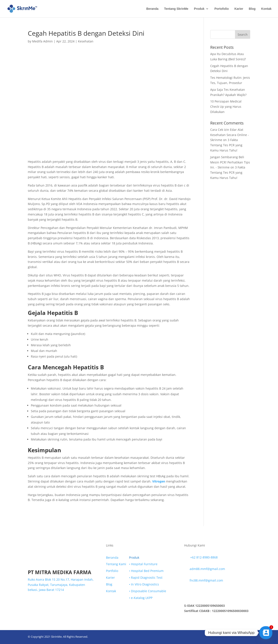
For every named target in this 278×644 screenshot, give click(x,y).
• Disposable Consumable (148, 591)
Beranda (152, 9)
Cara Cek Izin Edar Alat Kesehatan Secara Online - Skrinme (230, 135)
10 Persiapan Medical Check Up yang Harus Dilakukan (226, 107)
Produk (199, 9)
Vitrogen (159, 481)
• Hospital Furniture (143, 564)
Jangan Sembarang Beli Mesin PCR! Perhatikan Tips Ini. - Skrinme (230, 162)
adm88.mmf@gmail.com (207, 569)
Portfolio (112, 571)
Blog (252, 9)
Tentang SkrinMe (176, 9)
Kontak (266, 9)
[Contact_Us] (266, 633)
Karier (239, 9)
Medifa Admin (42, 41)
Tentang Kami (116, 564)
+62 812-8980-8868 (204, 557)
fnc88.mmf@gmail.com (206, 580)
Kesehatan (86, 41)
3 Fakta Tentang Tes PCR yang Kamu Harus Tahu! (226, 145)
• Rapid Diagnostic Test (146, 578)
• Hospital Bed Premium (146, 571)
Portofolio (222, 9)
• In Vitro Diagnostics (144, 584)
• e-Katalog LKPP (141, 598)
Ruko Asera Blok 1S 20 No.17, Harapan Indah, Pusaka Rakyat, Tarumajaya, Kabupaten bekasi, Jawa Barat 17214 (61, 585)
